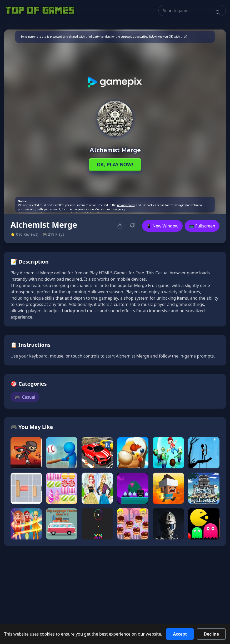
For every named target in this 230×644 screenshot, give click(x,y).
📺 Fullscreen (202, 226)
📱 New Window (162, 226)
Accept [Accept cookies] (180, 634)
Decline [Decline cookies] (211, 634)
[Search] (218, 12)
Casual (25, 397)
